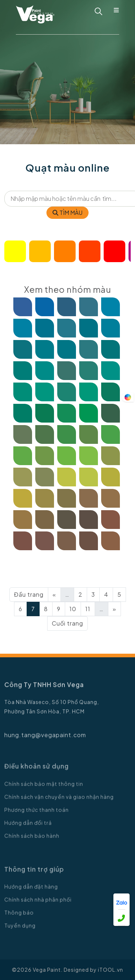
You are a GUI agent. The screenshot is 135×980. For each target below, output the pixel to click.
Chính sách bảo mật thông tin (44, 787)
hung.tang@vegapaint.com (45, 738)
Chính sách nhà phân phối (38, 903)
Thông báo (19, 916)
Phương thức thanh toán (37, 813)
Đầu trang (29, 594)
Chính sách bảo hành (32, 839)
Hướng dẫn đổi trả (28, 826)
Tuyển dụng (20, 929)
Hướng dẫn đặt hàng (31, 890)
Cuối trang (67, 623)
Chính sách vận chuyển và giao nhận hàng (59, 800)
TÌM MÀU (67, 213)
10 (73, 609)
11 (88, 609)
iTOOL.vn (111, 970)
